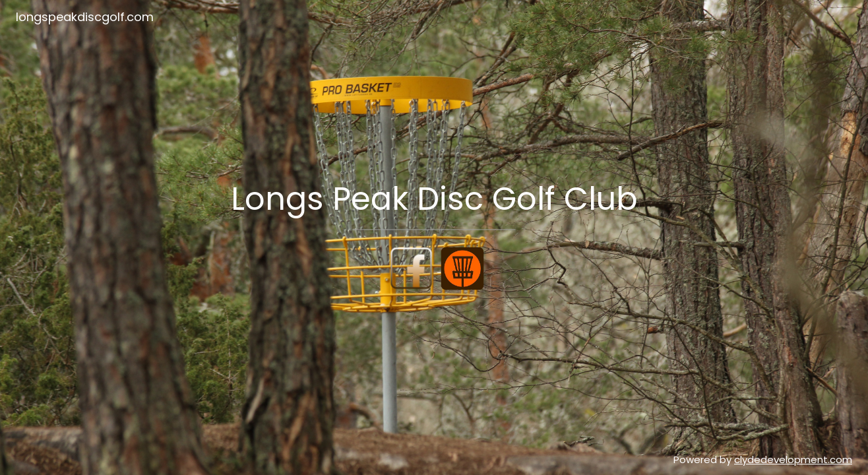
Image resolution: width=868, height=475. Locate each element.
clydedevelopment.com (793, 459)
